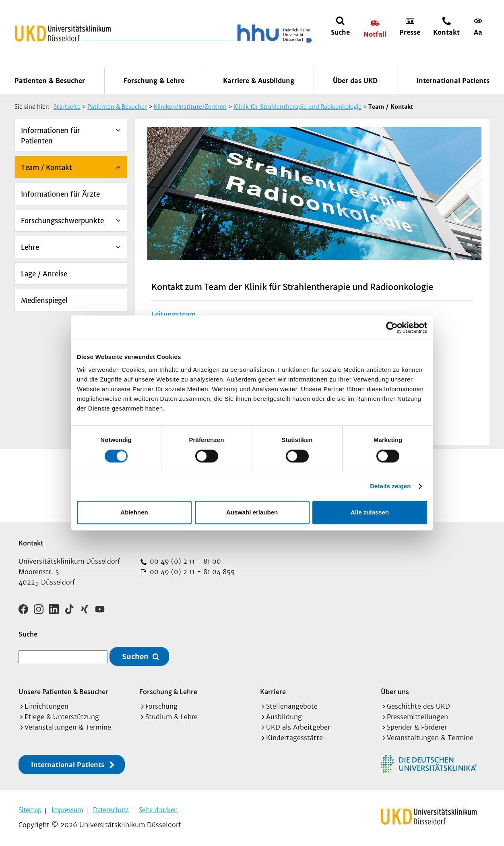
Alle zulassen (370, 512)
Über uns (395, 692)
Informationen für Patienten (51, 136)
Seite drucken (158, 810)
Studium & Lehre (171, 717)
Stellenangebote (292, 706)
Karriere (273, 692)
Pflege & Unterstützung (62, 717)
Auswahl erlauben (252, 512)
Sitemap (30, 810)
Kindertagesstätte (294, 738)
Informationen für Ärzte (60, 194)
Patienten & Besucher (50, 81)
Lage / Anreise (44, 274)
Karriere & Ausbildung (259, 81)
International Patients (453, 81)
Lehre (30, 247)
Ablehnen (134, 512)
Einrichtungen (46, 706)
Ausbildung (284, 717)
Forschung (161, 706)
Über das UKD (355, 81)
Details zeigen (390, 486)
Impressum (67, 810)
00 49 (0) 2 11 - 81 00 (184, 561)
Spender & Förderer (417, 727)
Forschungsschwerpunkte (62, 221)
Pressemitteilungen (417, 717)
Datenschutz (111, 810)
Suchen (135, 656)
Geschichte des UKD (418, 706)
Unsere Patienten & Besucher (63, 692)
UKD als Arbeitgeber (298, 727)
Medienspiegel (44, 301)
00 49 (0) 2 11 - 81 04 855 (191, 572)
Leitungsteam (174, 315)
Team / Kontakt (46, 168)
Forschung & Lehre (154, 81)
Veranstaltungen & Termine (68, 727)
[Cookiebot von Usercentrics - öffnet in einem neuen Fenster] (392, 328)
